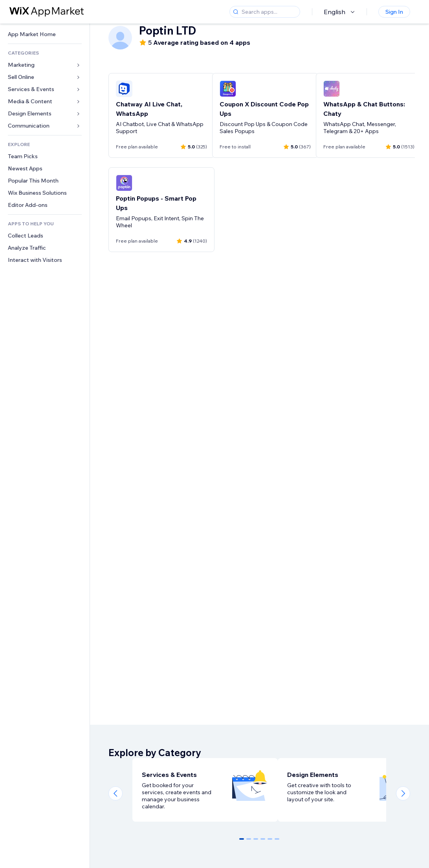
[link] (45, 34)
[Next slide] (403, 793)
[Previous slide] (115, 793)
